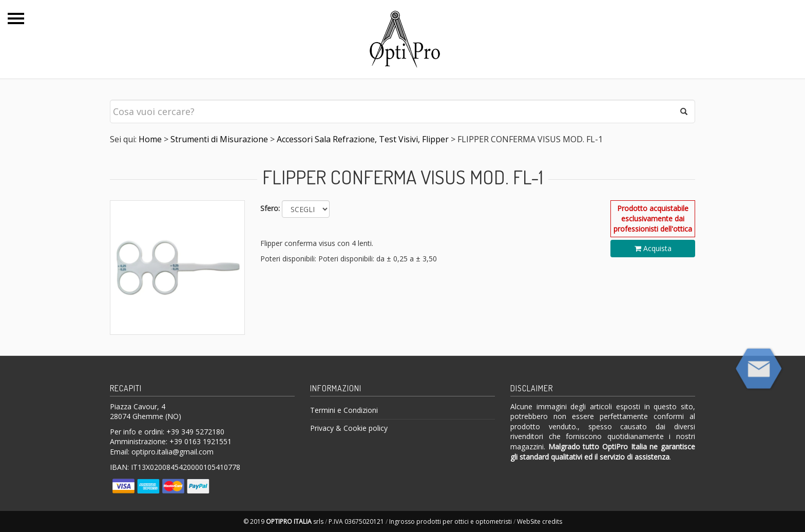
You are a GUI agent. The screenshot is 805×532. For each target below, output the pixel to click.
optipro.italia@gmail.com (172, 452)
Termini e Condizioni (344, 410)
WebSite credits (540, 521)
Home (150, 139)
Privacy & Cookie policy (349, 428)
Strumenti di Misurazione (219, 139)
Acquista (653, 248)
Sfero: (270, 208)
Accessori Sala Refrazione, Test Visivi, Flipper (363, 139)
